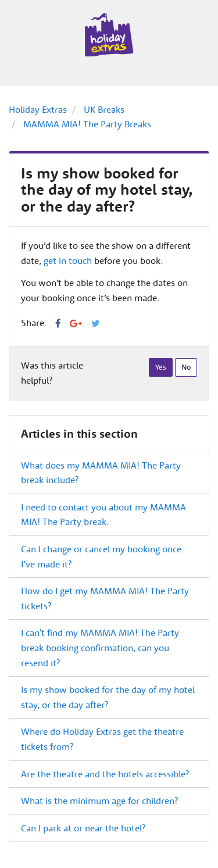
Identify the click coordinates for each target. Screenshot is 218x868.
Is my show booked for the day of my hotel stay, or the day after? (108, 697)
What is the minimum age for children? (99, 801)
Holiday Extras (38, 109)
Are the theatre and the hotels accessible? (105, 774)
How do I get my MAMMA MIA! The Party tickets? (105, 598)
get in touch (68, 260)
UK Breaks (104, 109)
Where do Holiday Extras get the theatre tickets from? (102, 739)
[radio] (161, 367)
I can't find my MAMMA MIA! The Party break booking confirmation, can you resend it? (100, 647)
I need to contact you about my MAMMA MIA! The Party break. (103, 515)
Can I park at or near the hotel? (83, 828)
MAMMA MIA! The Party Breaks (87, 124)
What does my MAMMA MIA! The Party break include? (101, 473)
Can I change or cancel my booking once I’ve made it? (101, 556)
